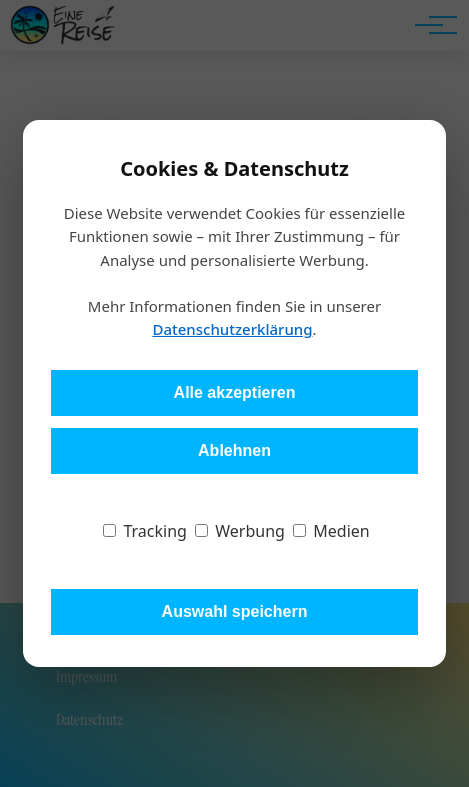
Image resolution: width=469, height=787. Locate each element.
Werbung (240, 531)
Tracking (145, 531)
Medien (331, 531)
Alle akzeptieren (235, 392)
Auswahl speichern (235, 611)
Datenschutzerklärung (232, 329)
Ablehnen (234, 450)
